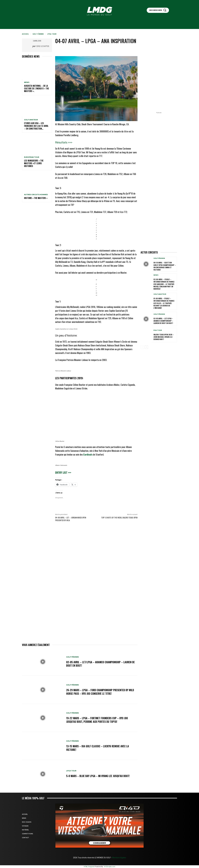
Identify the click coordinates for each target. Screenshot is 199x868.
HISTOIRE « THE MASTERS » (36, 198)
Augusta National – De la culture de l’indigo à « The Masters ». (36, 88)
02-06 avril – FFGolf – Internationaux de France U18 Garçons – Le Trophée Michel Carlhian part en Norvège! (164, 284)
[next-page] (146, 347)
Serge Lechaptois (43, 46)
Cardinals (88, 454)
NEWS (27, 82)
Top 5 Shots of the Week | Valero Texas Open (119, 517)
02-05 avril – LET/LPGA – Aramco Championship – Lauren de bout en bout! (100, 664)
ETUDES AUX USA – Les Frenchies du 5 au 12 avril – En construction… (36, 126)
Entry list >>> (63, 472)
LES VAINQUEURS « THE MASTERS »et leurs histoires (34, 163)
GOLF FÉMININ (38, 34)
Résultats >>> (64, 142)
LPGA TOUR (52, 34)
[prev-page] (142, 347)
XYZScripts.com (110, 867)
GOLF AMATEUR (31, 120)
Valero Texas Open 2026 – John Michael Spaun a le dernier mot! (164, 337)
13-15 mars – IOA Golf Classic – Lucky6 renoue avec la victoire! (98, 748)
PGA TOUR (158, 330)
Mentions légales (119, 858)
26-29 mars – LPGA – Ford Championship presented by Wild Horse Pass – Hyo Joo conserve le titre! (100, 692)
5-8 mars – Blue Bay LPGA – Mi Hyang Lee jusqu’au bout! (98, 776)
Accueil (25, 34)
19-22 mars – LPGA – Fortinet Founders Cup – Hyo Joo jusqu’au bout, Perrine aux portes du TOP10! (97, 720)
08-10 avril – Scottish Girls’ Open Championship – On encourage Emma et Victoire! (165, 266)
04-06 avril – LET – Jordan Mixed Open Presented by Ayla (71, 519)
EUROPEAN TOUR (32, 157)
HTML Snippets (89, 867)
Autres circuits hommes (36, 195)
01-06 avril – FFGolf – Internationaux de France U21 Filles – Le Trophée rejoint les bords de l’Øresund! (164, 303)
